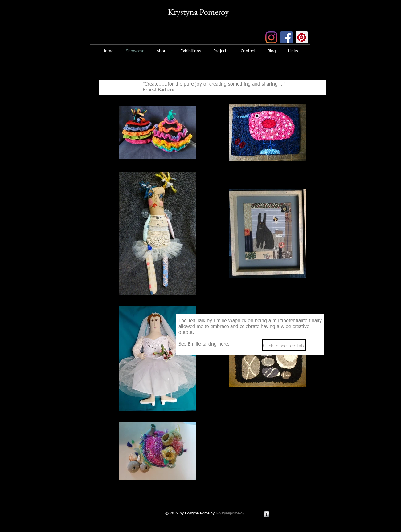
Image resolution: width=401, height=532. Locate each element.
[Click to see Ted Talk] (284, 345)
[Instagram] (271, 37)
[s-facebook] (267, 514)
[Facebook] (286, 37)
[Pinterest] (302, 37)
